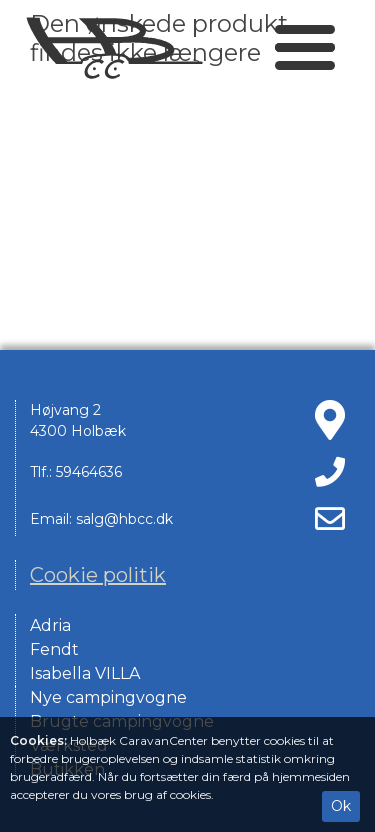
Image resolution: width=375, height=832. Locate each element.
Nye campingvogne (108, 697)
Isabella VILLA (85, 673)
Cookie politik (98, 575)
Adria (50, 625)
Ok (341, 806)
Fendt (54, 649)
